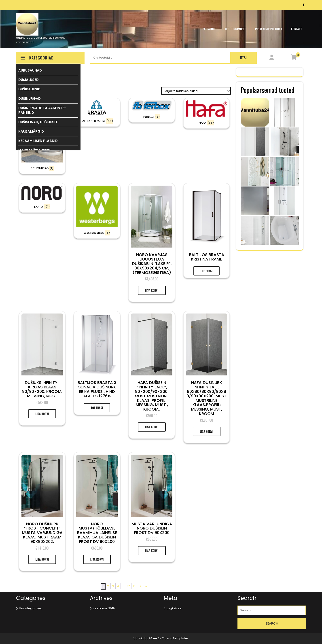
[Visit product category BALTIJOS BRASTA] (97, 112)
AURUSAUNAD (30, 70)
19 (140, 586)
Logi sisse (174, 608)
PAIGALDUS (209, 29)
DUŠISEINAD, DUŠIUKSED (38, 122)
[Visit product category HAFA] (207, 113)
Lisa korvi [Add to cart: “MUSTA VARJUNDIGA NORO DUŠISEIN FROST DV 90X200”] (152, 551)
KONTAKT (296, 29)
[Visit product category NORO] (42, 198)
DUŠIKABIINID (29, 89)
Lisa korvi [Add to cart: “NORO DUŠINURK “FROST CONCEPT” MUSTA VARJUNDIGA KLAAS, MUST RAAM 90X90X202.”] (42, 559)
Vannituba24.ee (146, 638)
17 (128, 586)
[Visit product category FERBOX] (152, 110)
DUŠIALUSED (29, 80)
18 (134, 586)
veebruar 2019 (104, 608)
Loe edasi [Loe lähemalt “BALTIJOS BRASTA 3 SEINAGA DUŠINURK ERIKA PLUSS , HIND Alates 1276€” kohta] (97, 408)
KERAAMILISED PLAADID (38, 141)
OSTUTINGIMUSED (236, 29)
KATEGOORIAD (37, 58)
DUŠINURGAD (30, 99)
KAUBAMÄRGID (31, 131)
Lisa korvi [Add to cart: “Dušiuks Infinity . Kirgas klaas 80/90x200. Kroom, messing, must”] (42, 414)
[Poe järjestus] (196, 91)
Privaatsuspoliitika (269, 29)
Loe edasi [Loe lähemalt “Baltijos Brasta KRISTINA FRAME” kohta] (207, 271)
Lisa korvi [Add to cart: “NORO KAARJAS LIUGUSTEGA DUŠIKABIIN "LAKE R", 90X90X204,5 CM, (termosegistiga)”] (152, 290)
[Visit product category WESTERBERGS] (97, 211)
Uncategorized (31, 608)
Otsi (243, 58)
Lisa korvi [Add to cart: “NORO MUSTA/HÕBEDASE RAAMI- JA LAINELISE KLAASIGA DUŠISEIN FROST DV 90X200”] (97, 559)
